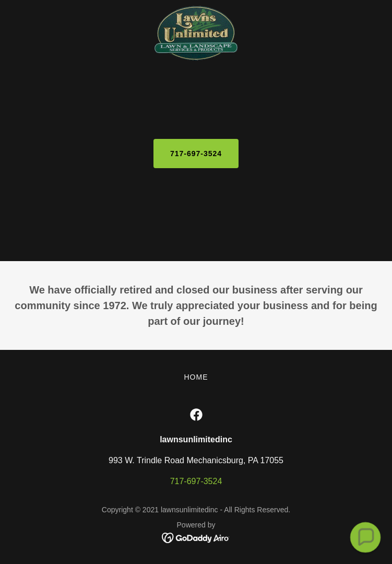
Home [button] (196, 377)
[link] (196, 8)
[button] (365, 537)
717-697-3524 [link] (196, 481)
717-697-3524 (196, 154)
